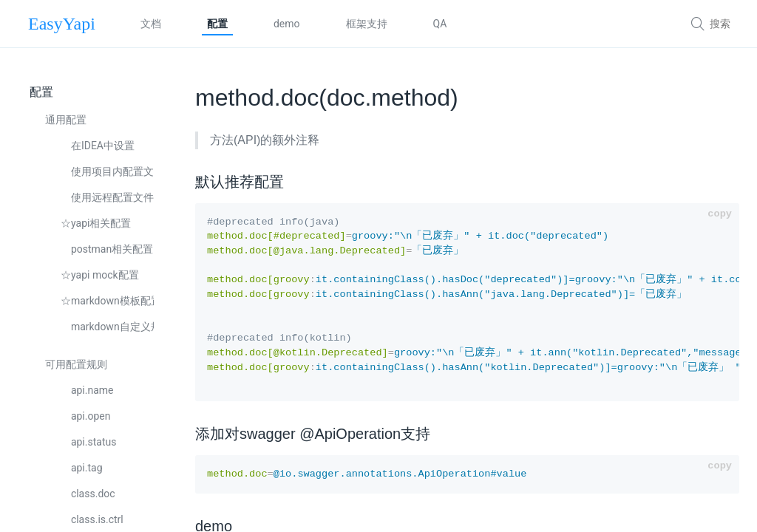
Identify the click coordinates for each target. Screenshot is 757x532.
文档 (151, 24)
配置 (217, 24)
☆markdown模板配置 (107, 301)
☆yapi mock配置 (100, 275)
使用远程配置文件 (107, 197)
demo (287, 24)
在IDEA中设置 (98, 146)
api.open (85, 416)
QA (440, 24)
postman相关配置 (107, 249)
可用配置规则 (76, 364)
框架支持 (367, 24)
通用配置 (66, 120)
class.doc (88, 494)
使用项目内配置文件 (107, 171)
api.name (87, 390)
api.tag (82, 468)
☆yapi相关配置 (96, 223)
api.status (88, 442)
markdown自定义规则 (107, 327)
